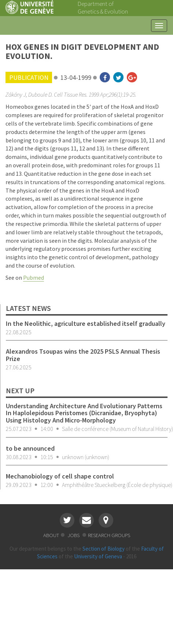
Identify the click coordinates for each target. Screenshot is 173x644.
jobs (74, 535)
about (51, 535)
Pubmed (34, 278)
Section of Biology (104, 549)
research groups (109, 535)
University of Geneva (98, 556)
